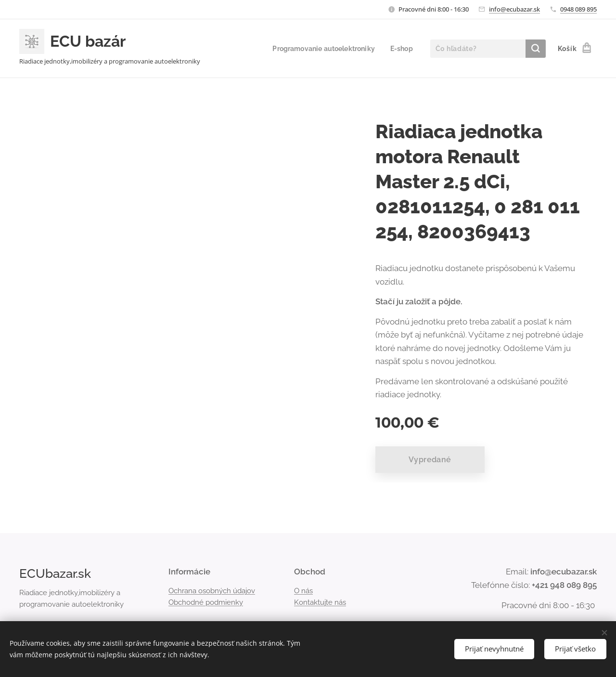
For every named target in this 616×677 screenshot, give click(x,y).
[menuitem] (321, 49)
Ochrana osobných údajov (212, 590)
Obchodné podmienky (206, 602)
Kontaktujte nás (320, 602)
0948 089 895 (578, 9)
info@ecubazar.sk (514, 9)
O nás (303, 590)
